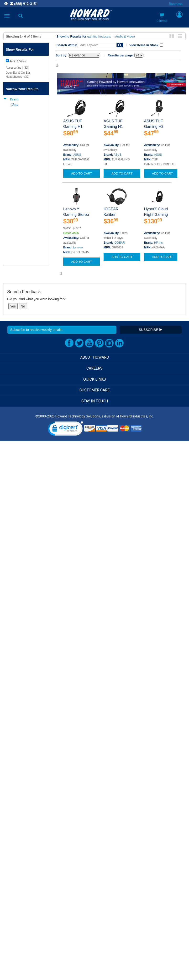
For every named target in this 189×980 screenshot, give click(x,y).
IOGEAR (119, 243)
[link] (65, 430)
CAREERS (94, 368)
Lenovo (78, 247)
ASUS (77, 155)
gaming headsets (99, 36)
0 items (162, 18)
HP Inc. (159, 243)
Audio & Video (125, 36)
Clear (14, 105)
